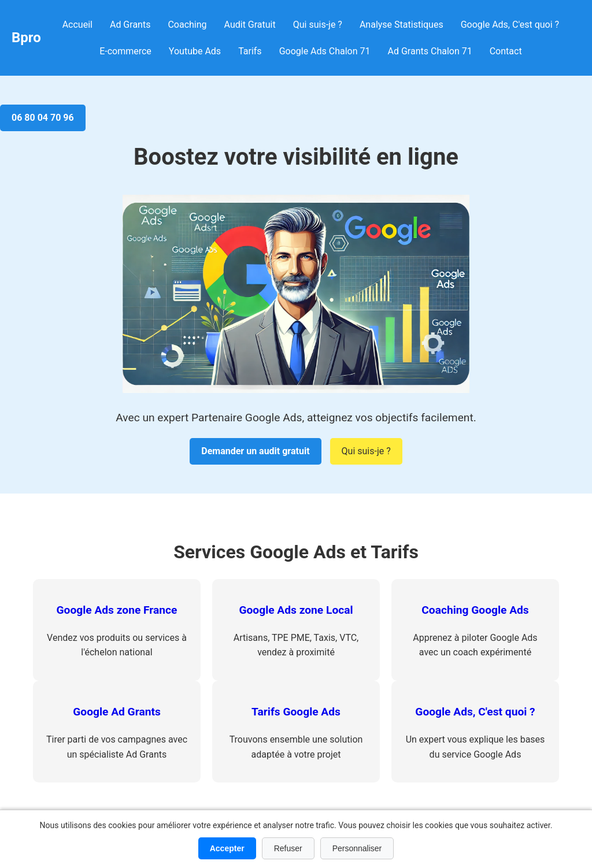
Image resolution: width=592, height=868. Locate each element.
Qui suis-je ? (318, 25)
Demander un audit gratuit (255, 451)
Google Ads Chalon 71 (325, 51)
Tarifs (250, 51)
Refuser (288, 848)
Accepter (227, 848)
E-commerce (125, 51)
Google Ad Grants (117, 712)
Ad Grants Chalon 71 (430, 51)
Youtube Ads (195, 51)
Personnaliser (357, 848)
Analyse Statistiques (402, 25)
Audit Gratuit (250, 25)
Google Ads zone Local (296, 610)
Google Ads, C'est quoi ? (510, 25)
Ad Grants (130, 25)
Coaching (187, 25)
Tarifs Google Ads (296, 712)
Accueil (77, 25)
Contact (506, 51)
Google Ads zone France (117, 610)
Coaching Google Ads (475, 610)
